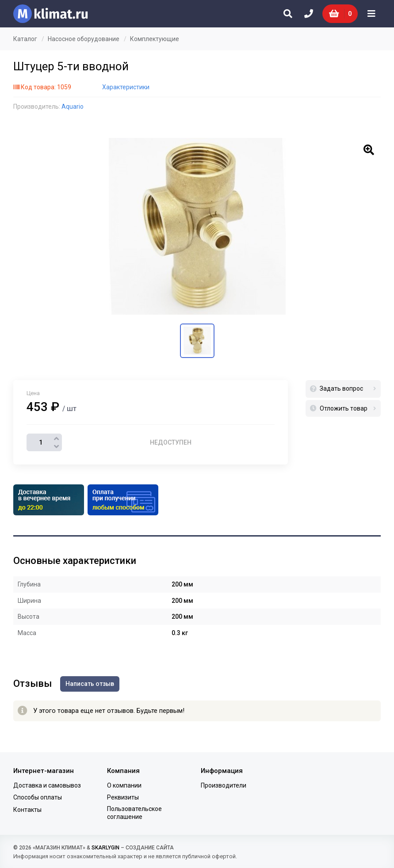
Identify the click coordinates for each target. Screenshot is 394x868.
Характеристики (126, 87)
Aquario (73, 107)
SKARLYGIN (105, 848)
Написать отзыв (90, 684)
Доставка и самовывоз (47, 785)
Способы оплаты (38, 797)
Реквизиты (123, 797)
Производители (224, 785)
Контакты (27, 809)
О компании (124, 785)
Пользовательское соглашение (134, 812)
